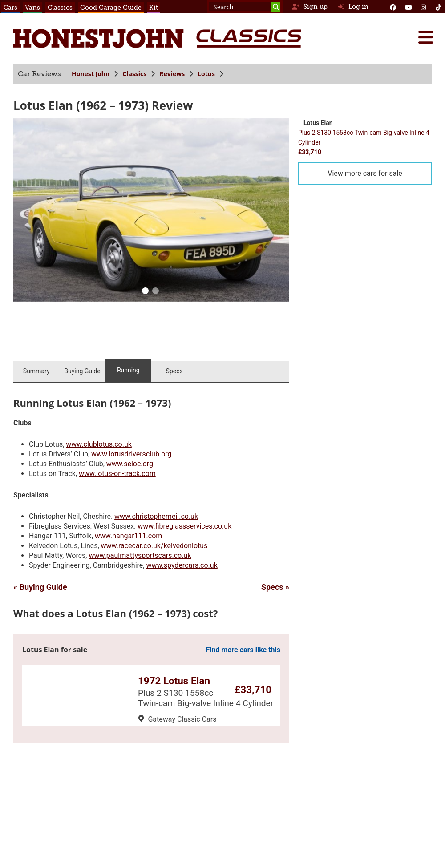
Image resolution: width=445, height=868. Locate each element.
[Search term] (245, 7)
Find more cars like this (243, 650)
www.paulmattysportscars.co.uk (140, 555)
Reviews (172, 74)
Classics (60, 8)
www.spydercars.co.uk (182, 565)
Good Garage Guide (111, 8)
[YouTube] (408, 7)
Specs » (275, 587)
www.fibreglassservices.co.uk (184, 526)
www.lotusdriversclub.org (131, 454)
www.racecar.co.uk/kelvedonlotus (154, 546)
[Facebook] (393, 7)
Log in (353, 7)
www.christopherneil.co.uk (156, 516)
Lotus (206, 74)
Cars (10, 8)
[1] (155, 292)
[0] (145, 292)
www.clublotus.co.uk (99, 444)
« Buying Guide (40, 587)
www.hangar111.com (129, 536)
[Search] (276, 7)
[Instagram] (423, 7)
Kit (154, 8)
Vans (32, 8)
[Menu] (425, 37)
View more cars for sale (365, 173)
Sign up (309, 7)
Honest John (91, 74)
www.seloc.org (130, 464)
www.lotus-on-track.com (117, 474)
